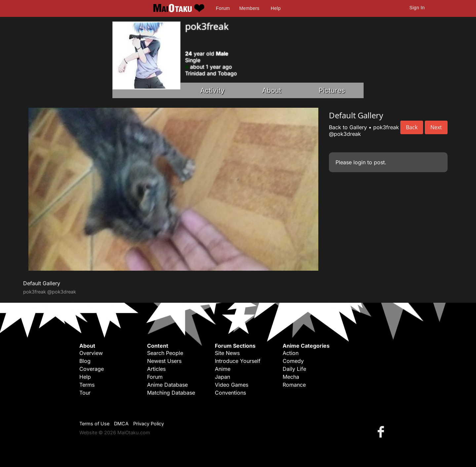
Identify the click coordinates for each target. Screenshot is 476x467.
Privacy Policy (149, 424)
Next (436, 127)
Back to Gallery (348, 127)
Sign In (417, 8)
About (272, 90)
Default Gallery (42, 283)
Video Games (232, 385)
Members (249, 8)
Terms (87, 385)
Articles (156, 369)
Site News (227, 353)
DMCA (121, 424)
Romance (294, 385)
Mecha (291, 377)
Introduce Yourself (238, 361)
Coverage (92, 369)
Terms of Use (94, 424)
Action (291, 353)
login (359, 162)
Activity (213, 90)
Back (412, 127)
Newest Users (164, 361)
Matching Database (171, 393)
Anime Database (167, 385)
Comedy (293, 361)
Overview (91, 353)
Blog (85, 361)
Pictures (332, 90)
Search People (165, 353)
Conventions (230, 393)
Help (276, 8)
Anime (223, 369)
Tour (85, 393)
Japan (222, 377)
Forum (223, 8)
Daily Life (294, 369)
